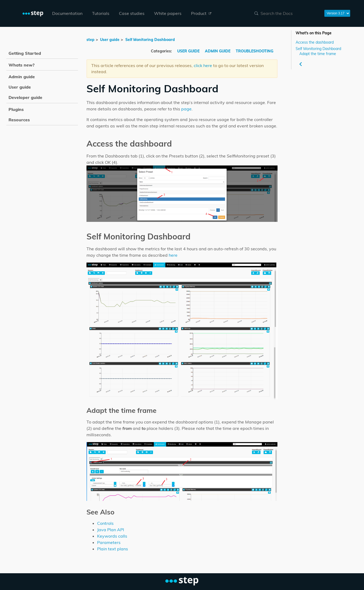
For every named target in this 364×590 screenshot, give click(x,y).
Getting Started (25, 53)
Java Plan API (111, 530)
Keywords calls (112, 536)
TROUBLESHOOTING (255, 51)
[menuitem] (67, 13)
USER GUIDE (189, 51)
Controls (105, 523)
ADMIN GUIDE (218, 51)
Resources (19, 120)
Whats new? (22, 65)
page (186, 109)
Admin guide (22, 77)
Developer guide (25, 97)
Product (201, 13)
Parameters (109, 542)
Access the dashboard (315, 42)
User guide (110, 40)
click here (203, 65)
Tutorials (101, 13)
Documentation (67, 13)
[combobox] (286, 13)
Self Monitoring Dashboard (318, 49)
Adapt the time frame (318, 54)
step (90, 40)
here (173, 255)
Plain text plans (113, 549)
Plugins (16, 109)
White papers (168, 13)
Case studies (132, 13)
